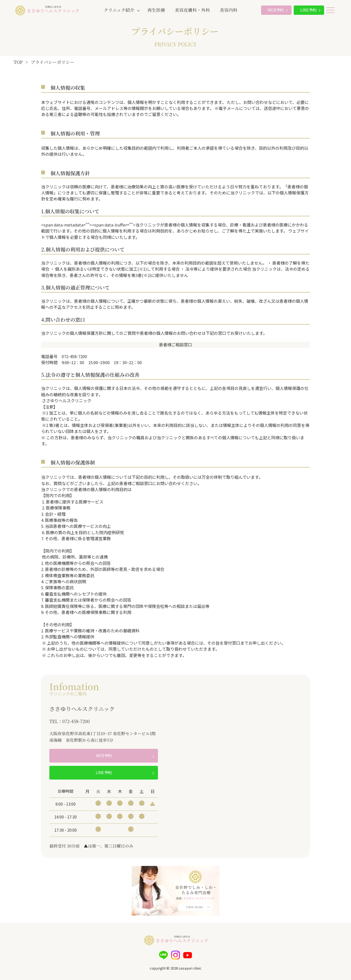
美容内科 (229, 10)
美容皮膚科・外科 (193, 10)
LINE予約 (308, 10)
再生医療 (156, 10)
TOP (18, 62)
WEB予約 (276, 10)
